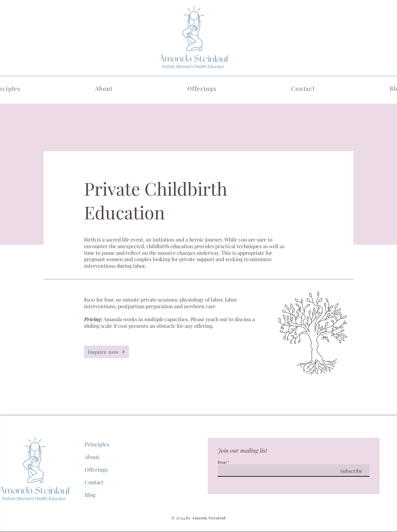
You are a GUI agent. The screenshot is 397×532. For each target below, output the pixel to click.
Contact (94, 482)
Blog (90, 495)
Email (222, 462)
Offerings (96, 469)
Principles (97, 444)
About (92, 457)
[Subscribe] (344, 471)
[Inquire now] (107, 352)
